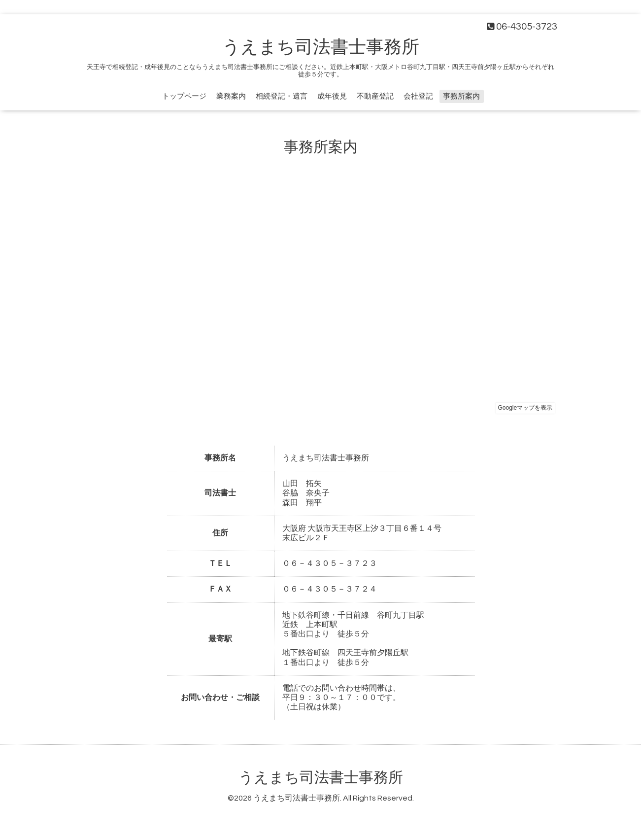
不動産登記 (375, 96)
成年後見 (332, 96)
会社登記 (418, 96)
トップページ (184, 96)
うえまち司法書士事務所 (321, 47)
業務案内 (231, 96)
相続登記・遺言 (282, 96)
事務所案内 (461, 96)
